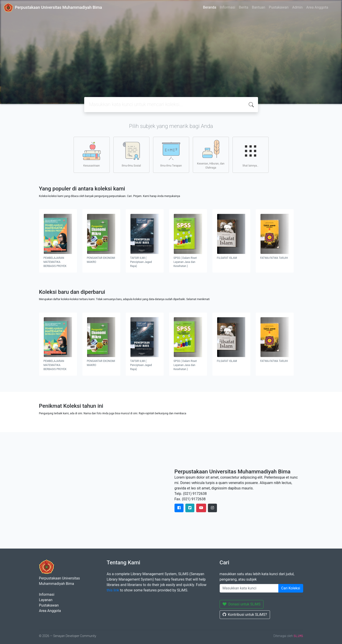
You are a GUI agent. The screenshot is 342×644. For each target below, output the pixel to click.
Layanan (46, 600)
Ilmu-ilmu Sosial (131, 155)
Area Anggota (317, 7)
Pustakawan (279, 7)
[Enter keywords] (249, 588)
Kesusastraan (92, 155)
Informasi (228, 7)
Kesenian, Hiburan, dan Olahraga (211, 155)
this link (113, 590)
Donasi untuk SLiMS (242, 604)
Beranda (210, 7)
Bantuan (259, 7)
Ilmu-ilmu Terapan (171, 155)
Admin (297, 7)
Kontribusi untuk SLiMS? (245, 615)
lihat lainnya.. (251, 155)
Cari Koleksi (291, 588)
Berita (244, 7)
